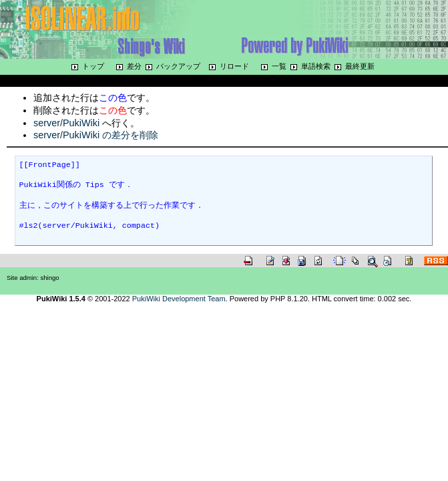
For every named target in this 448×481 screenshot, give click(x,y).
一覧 (279, 66)
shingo (50, 278)
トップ (93, 66)
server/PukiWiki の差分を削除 (96, 135)
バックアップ (178, 66)
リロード (234, 66)
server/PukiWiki (66, 123)
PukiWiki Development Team (179, 299)
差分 (134, 66)
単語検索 (316, 66)
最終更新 (360, 66)
